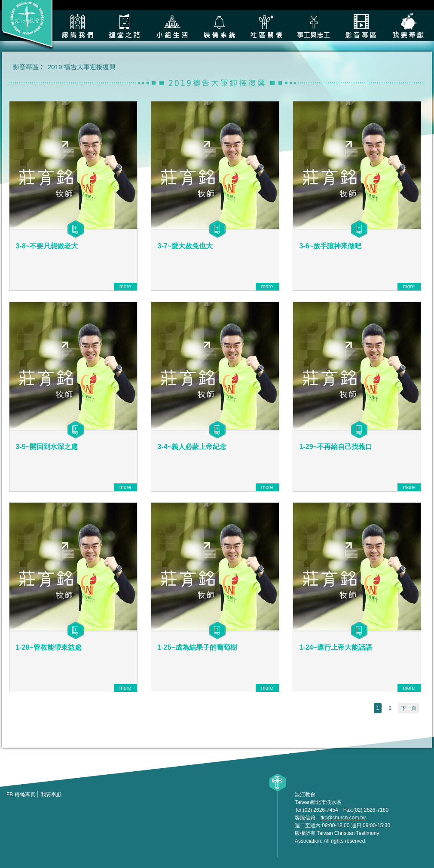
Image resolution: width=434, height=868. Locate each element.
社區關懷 (266, 26)
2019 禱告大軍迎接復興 (82, 67)
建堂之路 (125, 26)
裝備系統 (219, 26)
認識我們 (77, 26)
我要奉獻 (408, 26)
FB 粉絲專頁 (21, 795)
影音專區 (361, 26)
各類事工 (314, 26)
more (125, 287)
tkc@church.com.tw (343, 818)
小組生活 (172, 26)
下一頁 (409, 708)
